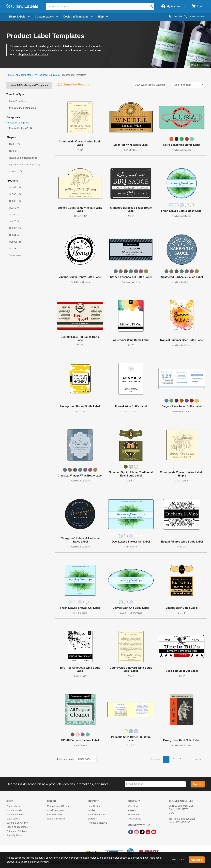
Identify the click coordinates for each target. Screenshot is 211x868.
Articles (91, 810)
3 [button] (181, 759)
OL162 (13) (15, 187)
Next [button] (197, 759)
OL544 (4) (14, 235)
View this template (200, 65)
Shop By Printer (15, 835)
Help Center (94, 806)
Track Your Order (96, 815)
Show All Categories (18, 123)
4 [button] (188, 759)
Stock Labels (13, 819)
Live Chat (176, 17)
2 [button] (173, 759)
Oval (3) (13, 151)
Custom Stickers (15, 815)
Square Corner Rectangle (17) (25, 165)
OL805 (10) (15, 201)
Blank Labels (13, 806)
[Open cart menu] (197, 6)
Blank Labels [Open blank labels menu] (19, 17)
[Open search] (151, 6)
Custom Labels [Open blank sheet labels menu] (47, 17)
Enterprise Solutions (17, 831)
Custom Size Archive (17, 823)
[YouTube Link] (154, 832)
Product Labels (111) (20, 128)
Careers (132, 810)
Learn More (178, 860)
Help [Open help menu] (103, 17)
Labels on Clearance (17, 827)
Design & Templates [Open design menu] (78, 17)
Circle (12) (14, 144)
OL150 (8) (14, 215)
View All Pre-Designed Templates (29, 85)
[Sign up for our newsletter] (155, 784)
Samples (92, 819)
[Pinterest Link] (148, 832)
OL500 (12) (15, 194)
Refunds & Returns (97, 823)
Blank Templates (17, 101)
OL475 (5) (14, 221)
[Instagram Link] (137, 832)
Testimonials (135, 819)
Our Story (133, 806)
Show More (15, 255)
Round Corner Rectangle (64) (24, 158)
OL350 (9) (14, 208)
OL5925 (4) (15, 242)
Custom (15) (15, 171)
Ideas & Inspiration (57, 819)
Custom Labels (14, 810)
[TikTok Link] (143, 832)
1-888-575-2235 (195, 17)
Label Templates (23, 75)
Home (9, 75)
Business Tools (55, 815)
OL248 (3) (14, 249)
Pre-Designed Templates (46, 75)
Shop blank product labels (33, 54)
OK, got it (197, 860)
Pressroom (134, 815)
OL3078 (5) (15, 228)
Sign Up (197, 784)
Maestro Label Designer (59, 806)
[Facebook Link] (131, 832)
